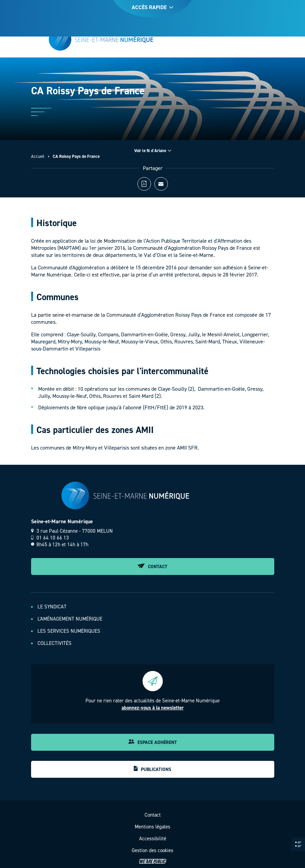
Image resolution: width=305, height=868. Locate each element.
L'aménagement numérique (70, 619)
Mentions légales (152, 827)
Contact (152, 567)
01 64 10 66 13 (50, 538)
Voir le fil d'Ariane (153, 151)
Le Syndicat (52, 607)
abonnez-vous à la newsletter (153, 708)
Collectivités (55, 643)
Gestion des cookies (152, 850)
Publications (152, 769)
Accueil (38, 156)
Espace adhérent (153, 742)
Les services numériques (69, 631)
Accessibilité (153, 839)
